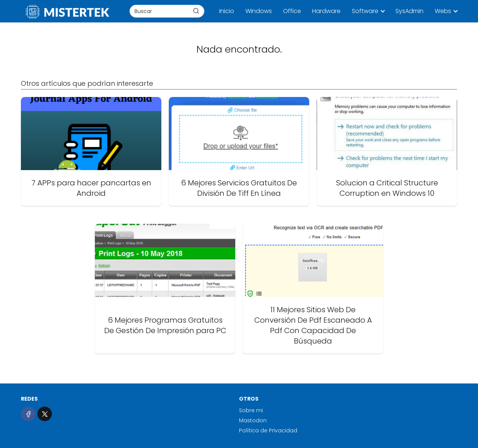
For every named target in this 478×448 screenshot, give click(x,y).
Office (292, 11)
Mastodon (253, 420)
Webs (443, 11)
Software (365, 11)
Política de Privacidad (268, 430)
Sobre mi (251, 410)
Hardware (326, 11)
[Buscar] (196, 11)
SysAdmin (409, 11)
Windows (259, 11)
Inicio (227, 11)
